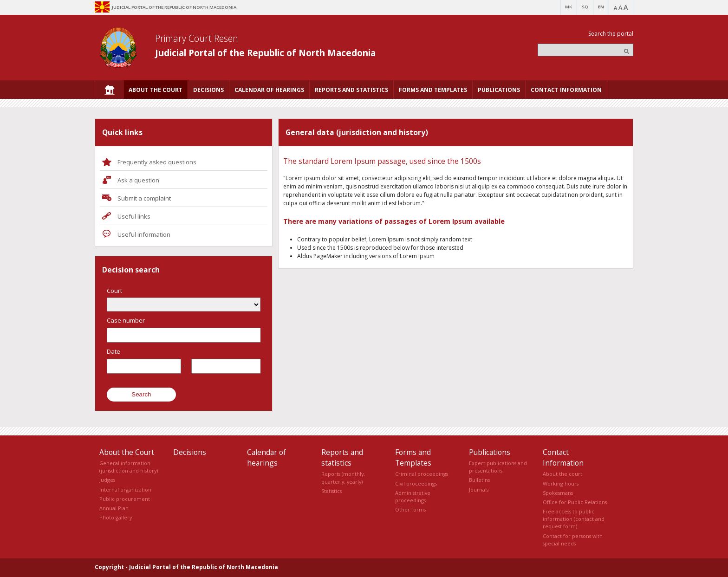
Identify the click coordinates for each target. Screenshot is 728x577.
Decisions (190, 452)
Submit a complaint (144, 198)
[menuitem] (109, 90)
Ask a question (138, 180)
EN (601, 7)
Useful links (134, 216)
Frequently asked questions (157, 162)
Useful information (144, 234)
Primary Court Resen (197, 38)
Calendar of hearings (266, 457)
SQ (585, 7)
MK (569, 7)
